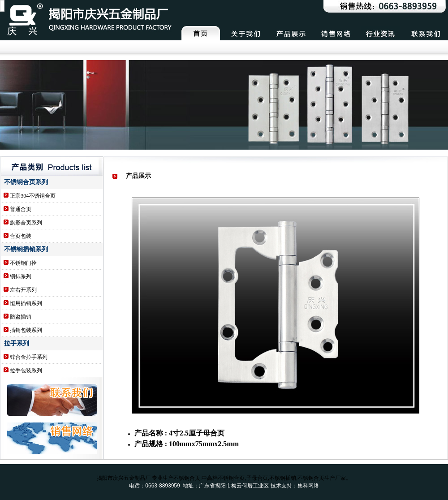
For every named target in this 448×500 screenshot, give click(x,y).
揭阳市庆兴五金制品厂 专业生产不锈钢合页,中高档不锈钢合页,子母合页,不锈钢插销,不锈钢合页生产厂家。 (224, 478)
